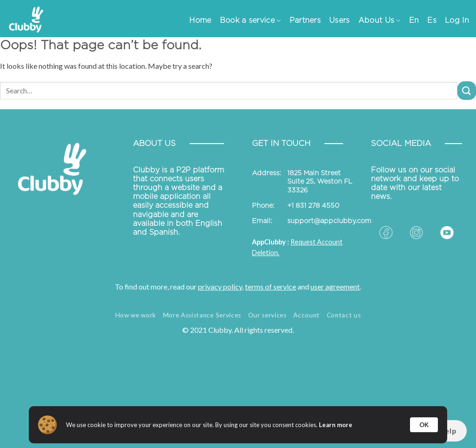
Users (340, 20)
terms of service (271, 287)
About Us (380, 21)
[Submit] (467, 90)
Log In (457, 20)
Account (307, 315)
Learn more (336, 425)
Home (200, 20)
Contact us (344, 315)
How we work (136, 315)
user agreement (335, 287)
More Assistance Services (202, 315)
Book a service (251, 21)
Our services (268, 315)
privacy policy (220, 287)
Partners (305, 20)
